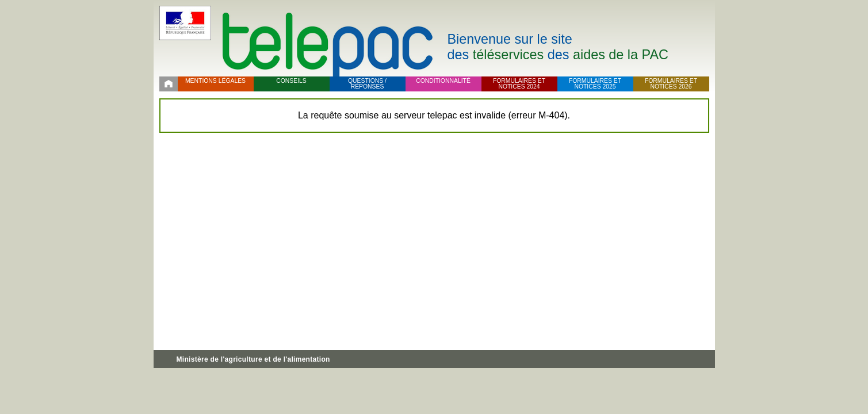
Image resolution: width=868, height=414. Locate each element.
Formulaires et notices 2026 (671, 84)
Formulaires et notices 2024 (519, 84)
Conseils (291, 81)
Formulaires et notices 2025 (595, 84)
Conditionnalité (443, 81)
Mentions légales (215, 81)
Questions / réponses (367, 84)
